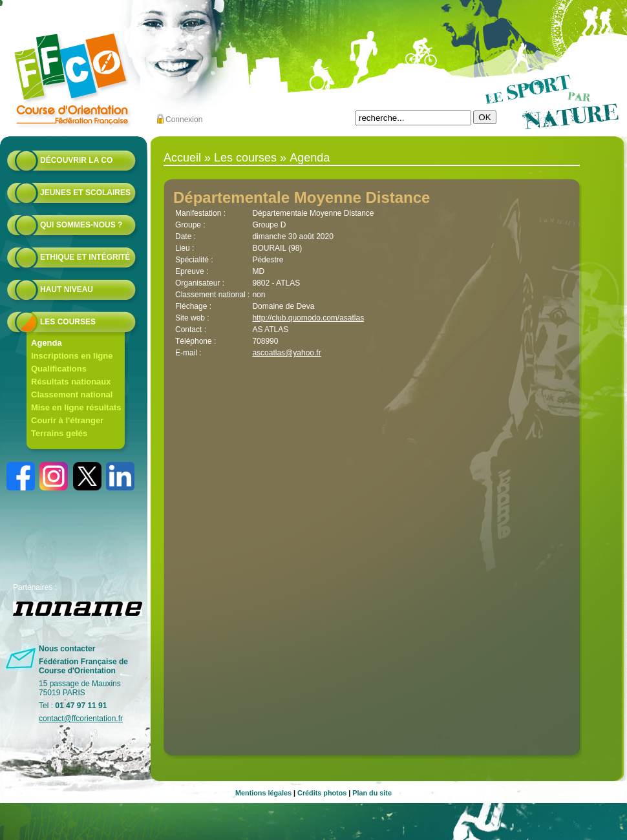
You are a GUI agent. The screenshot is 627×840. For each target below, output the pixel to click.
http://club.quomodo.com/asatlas (308, 318)
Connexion (184, 120)
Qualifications (59, 369)
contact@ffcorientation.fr (81, 719)
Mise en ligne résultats (76, 407)
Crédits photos (322, 793)
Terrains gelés (59, 433)
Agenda (47, 343)
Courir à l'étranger (67, 420)
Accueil (182, 158)
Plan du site (372, 793)
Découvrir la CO (76, 160)
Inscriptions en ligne (72, 356)
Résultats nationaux (71, 382)
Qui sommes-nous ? (81, 225)
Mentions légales (263, 793)
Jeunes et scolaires (85, 193)
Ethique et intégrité (85, 257)
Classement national (72, 394)
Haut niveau (67, 289)
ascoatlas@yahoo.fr (286, 353)
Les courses (68, 322)
